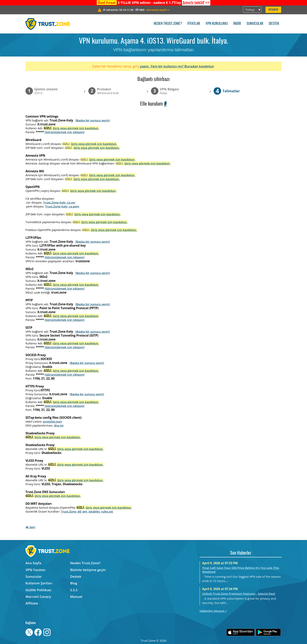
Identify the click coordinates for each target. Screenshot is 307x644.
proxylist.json (52, 421)
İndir (237, 24)
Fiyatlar (194, 24)
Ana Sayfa (33, 563)
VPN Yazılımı (35, 570)
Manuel (76, 597)
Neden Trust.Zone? (168, 24)
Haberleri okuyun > (213, 611)
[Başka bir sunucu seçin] (93, 120)
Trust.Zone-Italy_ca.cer (59, 202)
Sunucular (255, 24)
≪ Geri (30, 527)
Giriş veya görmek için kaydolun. (76, 128)
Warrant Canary (38, 597)
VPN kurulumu (217, 24)
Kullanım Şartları (39, 583)
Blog (74, 583)
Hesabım (273, 10)
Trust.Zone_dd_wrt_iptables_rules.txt (87, 511)
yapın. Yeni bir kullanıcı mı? (162, 66)
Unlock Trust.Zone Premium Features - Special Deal (239, 594)
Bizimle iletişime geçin (88, 570)
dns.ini (59, 425)
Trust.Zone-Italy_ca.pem (62, 206)
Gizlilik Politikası (38, 590)
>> (196, 3)
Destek (274, 24)
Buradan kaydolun (199, 66)
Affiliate (32, 603)
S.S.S (74, 590)
